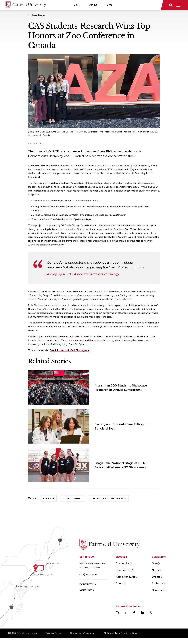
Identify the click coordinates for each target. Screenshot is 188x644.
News (155, 570)
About (120, 583)
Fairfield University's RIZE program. (70, 350)
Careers (157, 590)
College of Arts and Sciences (44, 165)
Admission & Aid (126, 577)
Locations (87, 590)
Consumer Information (83, 633)
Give (109, 5)
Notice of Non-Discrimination (120, 633)
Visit (77, 5)
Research (49, 498)
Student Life (124, 570)
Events (156, 577)
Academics (123, 563)
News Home (38, 15)
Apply (93, 5)
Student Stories (73, 498)
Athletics (157, 583)
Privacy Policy (53, 633)
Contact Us (88, 584)
